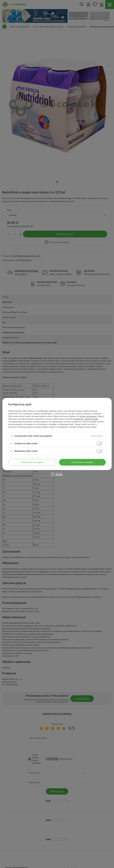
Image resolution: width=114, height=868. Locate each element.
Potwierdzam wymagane (32, 462)
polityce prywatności (88, 416)
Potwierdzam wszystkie (82, 462)
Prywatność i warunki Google (86, 419)
